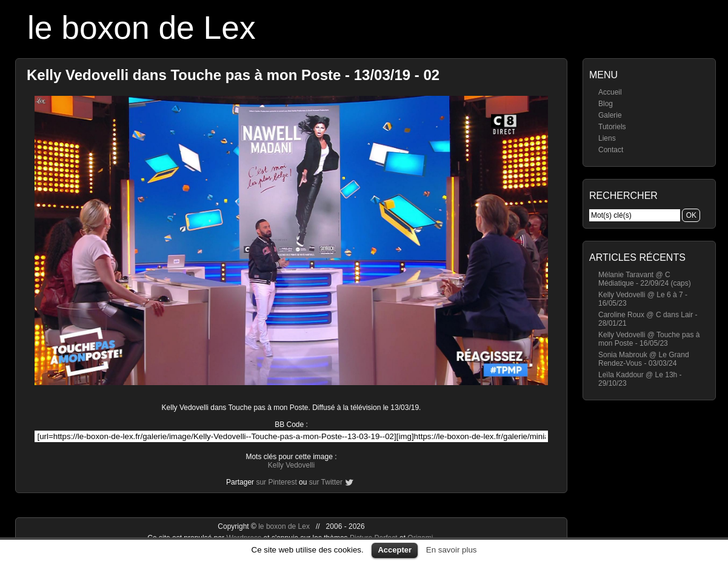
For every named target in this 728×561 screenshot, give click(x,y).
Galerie (610, 115)
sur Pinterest (276, 482)
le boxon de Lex (142, 28)
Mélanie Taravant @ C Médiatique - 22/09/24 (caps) (645, 279)
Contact (611, 150)
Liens (607, 138)
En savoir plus (452, 550)
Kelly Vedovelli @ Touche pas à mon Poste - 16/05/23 (649, 339)
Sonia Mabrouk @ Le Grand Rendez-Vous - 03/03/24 (644, 359)
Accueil (610, 92)
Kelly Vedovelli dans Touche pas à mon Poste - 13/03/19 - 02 (233, 75)
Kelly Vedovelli (291, 465)
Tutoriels (612, 127)
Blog (606, 104)
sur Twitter (326, 482)
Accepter (395, 550)
